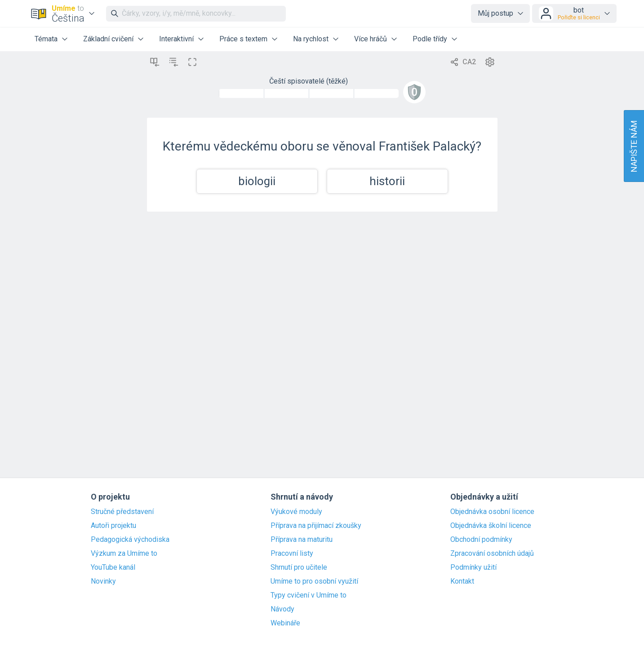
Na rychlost (311, 39)
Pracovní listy (292, 554)
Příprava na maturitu (302, 540)
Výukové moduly (296, 512)
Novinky (103, 581)
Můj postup (495, 13)
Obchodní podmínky (481, 540)
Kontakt (462, 581)
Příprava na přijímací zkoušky (316, 526)
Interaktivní (176, 39)
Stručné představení (122, 512)
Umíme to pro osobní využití (314, 581)
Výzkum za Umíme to (124, 554)
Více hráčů (371, 39)
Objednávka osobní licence (492, 512)
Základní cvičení (108, 39)
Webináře (285, 623)
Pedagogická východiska (130, 540)
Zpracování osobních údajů (492, 554)
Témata (46, 39)
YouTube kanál (113, 567)
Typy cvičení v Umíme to (309, 595)
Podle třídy (430, 39)
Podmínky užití (473, 567)
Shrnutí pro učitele (299, 567)
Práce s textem (243, 39)
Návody (282, 609)
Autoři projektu (113, 526)
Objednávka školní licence (491, 526)
